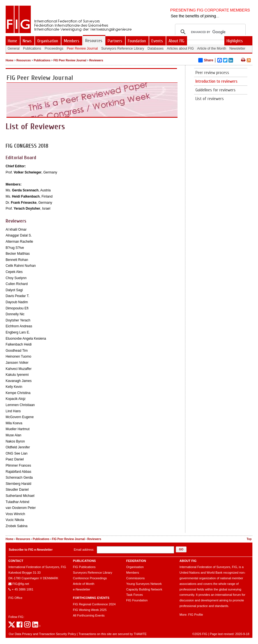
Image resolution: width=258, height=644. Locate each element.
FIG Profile (196, 615)
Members (133, 573)
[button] (181, 549)
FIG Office (15, 598)
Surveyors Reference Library (93, 573)
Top (249, 539)
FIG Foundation (137, 600)
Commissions (135, 578)
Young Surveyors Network (144, 584)
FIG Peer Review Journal (70, 60)
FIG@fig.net (21, 584)
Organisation (135, 567)
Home (10, 60)
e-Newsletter (82, 589)
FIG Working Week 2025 (90, 610)
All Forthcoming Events (89, 615)
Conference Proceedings (90, 578)
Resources (23, 60)
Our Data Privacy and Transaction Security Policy (42, 634)
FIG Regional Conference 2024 (94, 604)
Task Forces (134, 595)
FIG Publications (84, 567)
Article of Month (84, 584)
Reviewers (96, 60)
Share (206, 60)
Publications (42, 60)
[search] (209, 32)
